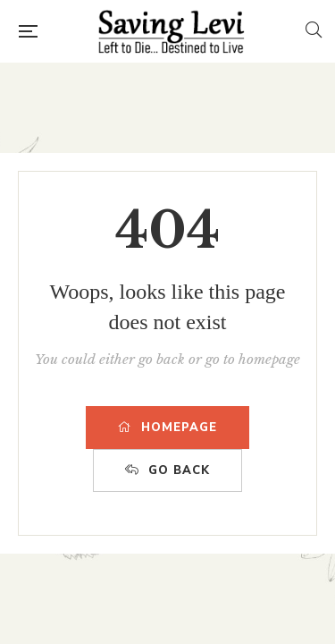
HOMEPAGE (167, 428)
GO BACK (167, 470)
